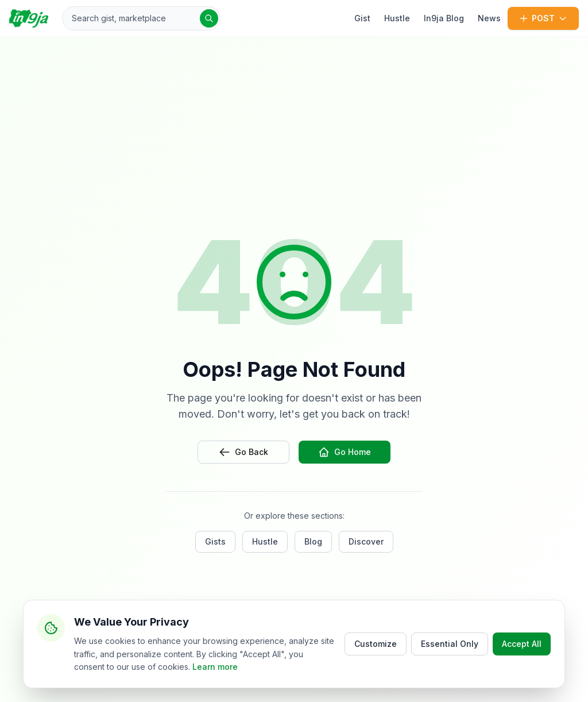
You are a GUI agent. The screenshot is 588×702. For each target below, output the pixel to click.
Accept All (522, 644)
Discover (366, 541)
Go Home (345, 452)
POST (543, 18)
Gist (362, 18)
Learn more (215, 667)
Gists (215, 541)
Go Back (243, 452)
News (489, 18)
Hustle (397, 18)
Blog (313, 541)
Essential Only (450, 644)
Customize (376, 644)
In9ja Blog (444, 18)
